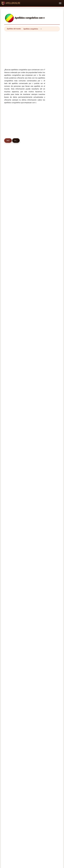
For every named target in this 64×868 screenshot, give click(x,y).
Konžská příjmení (18, 599)
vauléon (33, 330)
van (10, 280)
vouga (32, 418)
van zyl (33, 346)
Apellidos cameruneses (20, 541)
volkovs (33, 335)
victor (32, 224)
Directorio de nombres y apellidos (26, 683)
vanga (32, 307)
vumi (32, 291)
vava (32, 407)
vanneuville (13, 296)
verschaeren (35, 274)
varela (32, 357)
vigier (32, 324)
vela (32, 197)
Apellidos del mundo (14, 29)
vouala (11, 180)
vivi (31, 185)
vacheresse (34, 258)
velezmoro (13, 396)
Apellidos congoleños (31, 29)
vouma (33, 180)
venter (11, 374)
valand (11, 441)
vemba (33, 191)
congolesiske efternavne (20, 604)
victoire (12, 213)
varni (32, 441)
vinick (32, 446)
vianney (33, 269)
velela (32, 285)
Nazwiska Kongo (18, 590)
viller (32, 341)
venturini (12, 307)
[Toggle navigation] (60, 3)
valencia (33, 380)
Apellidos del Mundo (13, 680)
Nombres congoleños (18, 503)
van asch (12, 241)
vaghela (33, 363)
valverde (33, 402)
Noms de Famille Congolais (21, 566)
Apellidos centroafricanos (21, 536)
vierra (11, 324)
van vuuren (13, 363)
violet (11, 424)
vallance (12, 258)
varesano (34, 263)
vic (10, 235)
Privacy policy (46, 683)
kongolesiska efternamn (20, 623)
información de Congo (18, 512)
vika (10, 208)
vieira (32, 208)
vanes (11, 368)
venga (11, 185)
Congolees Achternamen (21, 595)
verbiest (12, 252)
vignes (11, 335)
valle (11, 352)
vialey (32, 241)
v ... (17, 141)
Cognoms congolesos (20, 580)
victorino (12, 452)
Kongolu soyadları (18, 628)
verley (11, 302)
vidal (11, 269)
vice (10, 357)
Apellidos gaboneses (19, 546)
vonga (11, 274)
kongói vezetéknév (18, 614)
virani (11, 224)
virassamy (34, 385)
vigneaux (12, 418)
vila (32, 213)
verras (11, 319)
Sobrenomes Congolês (20, 585)
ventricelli (13, 407)
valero (11, 341)
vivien (32, 202)
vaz (10, 263)
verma (11, 246)
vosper (11, 435)
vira (32, 230)
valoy (32, 296)
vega (11, 291)
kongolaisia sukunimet (20, 609)
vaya (32, 452)
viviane (12, 285)
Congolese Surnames (19, 561)
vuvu (11, 313)
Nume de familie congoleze (21, 618)
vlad (32, 435)
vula (32, 313)
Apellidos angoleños (19, 527)
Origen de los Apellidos (31, 680)
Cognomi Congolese (19, 575)
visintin (33, 396)
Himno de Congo (16, 508)
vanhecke (34, 235)
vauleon (33, 319)
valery (32, 219)
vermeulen (34, 429)
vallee (32, 424)
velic (32, 413)
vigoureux (13, 429)
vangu (11, 197)
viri (31, 280)
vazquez (12, 385)
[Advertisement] (32, 48)
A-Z (8, 141)
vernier (33, 302)
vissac (11, 230)
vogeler (12, 202)
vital (11, 191)
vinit (11, 391)
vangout (12, 402)
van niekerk (34, 246)
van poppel (13, 413)
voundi (11, 380)
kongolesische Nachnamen (21, 570)
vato (11, 219)
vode (32, 368)
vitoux (11, 330)
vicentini (12, 446)
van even (12, 346)
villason (33, 252)
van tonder (34, 352)
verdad (33, 374)
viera (32, 391)
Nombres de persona (49, 680)
